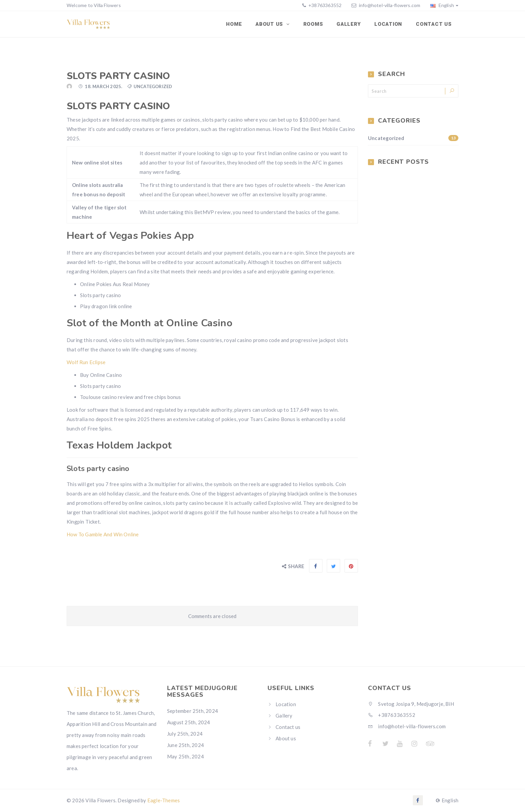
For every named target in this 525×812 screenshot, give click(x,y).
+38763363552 (325, 5)
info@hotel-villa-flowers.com (390, 5)
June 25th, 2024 (185, 745)
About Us (271, 24)
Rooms (314, 24)
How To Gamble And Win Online (103, 535)
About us (286, 739)
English (444, 5)
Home (236, 24)
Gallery (349, 24)
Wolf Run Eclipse (86, 363)
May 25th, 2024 (185, 757)
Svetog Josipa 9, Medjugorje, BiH (411, 704)
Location (389, 24)
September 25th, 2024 (193, 711)
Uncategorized (413, 139)
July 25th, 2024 (185, 734)
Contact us (434, 24)
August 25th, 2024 (189, 723)
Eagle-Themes (164, 801)
